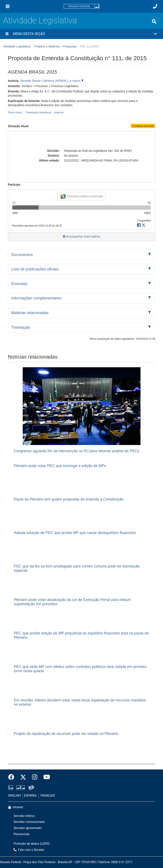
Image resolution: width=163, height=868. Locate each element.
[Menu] (8, 6)
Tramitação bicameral (38, 113)
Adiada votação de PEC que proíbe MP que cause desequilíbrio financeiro (75, 533)
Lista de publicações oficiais (35, 269)
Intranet (16, 807)
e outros (76, 81)
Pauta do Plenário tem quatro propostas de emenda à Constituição (69, 499)
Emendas (19, 284)
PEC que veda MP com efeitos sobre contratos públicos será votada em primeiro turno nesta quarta (80, 669)
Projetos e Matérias (47, 46)
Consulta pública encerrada (81, 196)
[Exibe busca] (154, 21)
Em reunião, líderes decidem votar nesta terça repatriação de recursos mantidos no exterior (80, 702)
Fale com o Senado (29, 850)
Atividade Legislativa (40, 20)
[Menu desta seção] (7, 34)
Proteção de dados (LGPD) (32, 844)
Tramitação (21, 327)
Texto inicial (15, 113)
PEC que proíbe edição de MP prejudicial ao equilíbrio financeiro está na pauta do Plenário (81, 635)
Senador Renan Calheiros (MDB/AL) (44, 81)
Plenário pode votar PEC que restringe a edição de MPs (60, 466)
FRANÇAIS (48, 796)
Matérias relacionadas (30, 313)
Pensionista (22, 834)
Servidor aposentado (28, 828)
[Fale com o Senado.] (155, 6)
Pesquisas (70, 46)
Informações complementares (36, 298)
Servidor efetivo (24, 816)
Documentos (22, 255)
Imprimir (59, 113)
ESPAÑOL (31, 796)
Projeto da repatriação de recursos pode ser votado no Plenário (66, 734)
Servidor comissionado (29, 822)
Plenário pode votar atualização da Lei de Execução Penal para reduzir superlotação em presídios (72, 602)
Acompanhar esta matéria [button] (81, 236)
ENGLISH (15, 796)
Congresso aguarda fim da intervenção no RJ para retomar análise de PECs (77, 451)
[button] (81, 34)
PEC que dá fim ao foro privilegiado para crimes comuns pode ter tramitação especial (77, 568)
